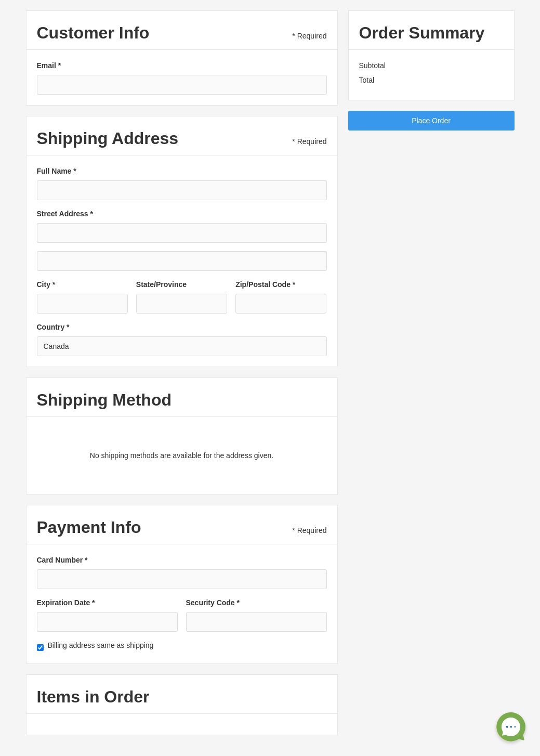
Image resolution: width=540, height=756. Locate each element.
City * (46, 284)
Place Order (431, 121)
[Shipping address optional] (182, 261)
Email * (49, 66)
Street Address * (65, 214)
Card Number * (62, 560)
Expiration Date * (66, 603)
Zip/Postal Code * (265, 284)
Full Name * (57, 171)
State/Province (161, 284)
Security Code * (213, 603)
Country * (53, 327)
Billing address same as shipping (101, 645)
